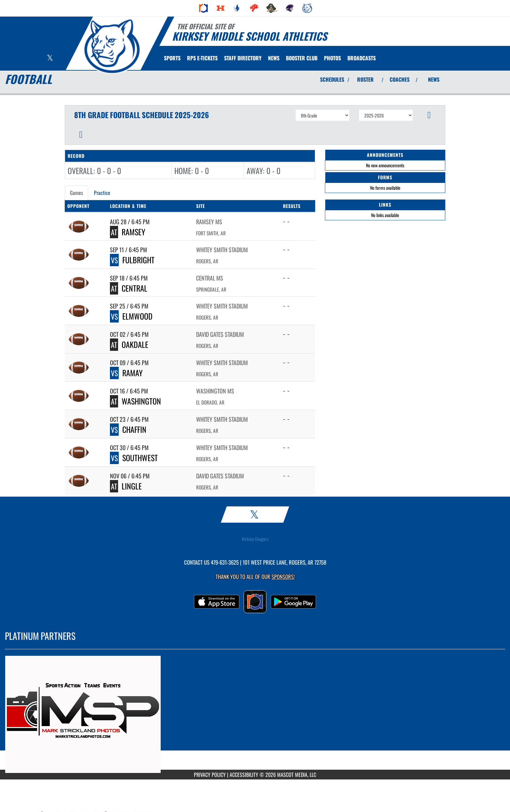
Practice (102, 193)
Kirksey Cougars (255, 539)
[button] (429, 115)
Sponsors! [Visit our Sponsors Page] (283, 577)
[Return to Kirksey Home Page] (112, 46)
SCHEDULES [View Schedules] (332, 79)
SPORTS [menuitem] (172, 58)
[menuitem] (204, 8)
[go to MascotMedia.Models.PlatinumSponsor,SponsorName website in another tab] (255, 714)
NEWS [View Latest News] (434, 79)
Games (76, 193)
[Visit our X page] (50, 58)
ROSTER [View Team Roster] (365, 79)
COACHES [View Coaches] (400, 79)
